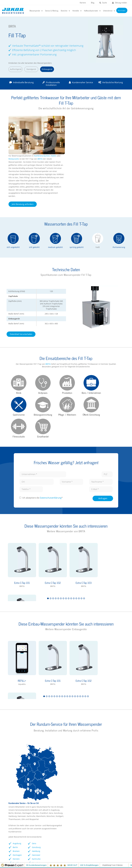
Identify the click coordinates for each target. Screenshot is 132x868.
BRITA (99, 120)
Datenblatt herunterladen (20, 296)
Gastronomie (43, 798)
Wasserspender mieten (18, 803)
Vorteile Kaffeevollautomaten (109, 797)
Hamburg (95, 726)
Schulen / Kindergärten (48, 794)
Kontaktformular (15, 807)
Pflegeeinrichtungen (46, 807)
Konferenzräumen (101, 117)
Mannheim (96, 738)
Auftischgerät (15, 69)
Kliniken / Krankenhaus (48, 790)
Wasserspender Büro (17, 790)
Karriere (83, 3)
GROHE (70, 794)
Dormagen (77, 730)
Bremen (76, 726)
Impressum (90, 852)
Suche (103, 3)
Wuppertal (114, 734)
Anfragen (103, 431)
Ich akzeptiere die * (43, 430)
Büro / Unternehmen (47, 786)
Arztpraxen (42, 803)
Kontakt (118, 852)
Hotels (113, 117)
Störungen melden (22, 837)
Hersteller (12, 786)
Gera (93, 719)
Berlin (75, 723)
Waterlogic (72, 798)
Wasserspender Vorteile (18, 794)
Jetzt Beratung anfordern (82, 166)
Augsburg (76, 719)
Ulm (111, 730)
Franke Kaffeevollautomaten (109, 786)
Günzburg (95, 723)
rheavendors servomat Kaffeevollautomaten (107, 791)
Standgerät (30, 69)
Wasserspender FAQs (17, 798)
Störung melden (119, 3)
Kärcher (71, 807)
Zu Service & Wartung (81, 745)
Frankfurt (76, 738)
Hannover (95, 730)
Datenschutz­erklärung (51, 430)
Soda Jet (71, 803)
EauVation (72, 786)
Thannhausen (116, 726)
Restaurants (73, 120)
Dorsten (76, 734)
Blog (93, 3)
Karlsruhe (95, 734)
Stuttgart (113, 723)
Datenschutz (105, 852)
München (114, 719)
